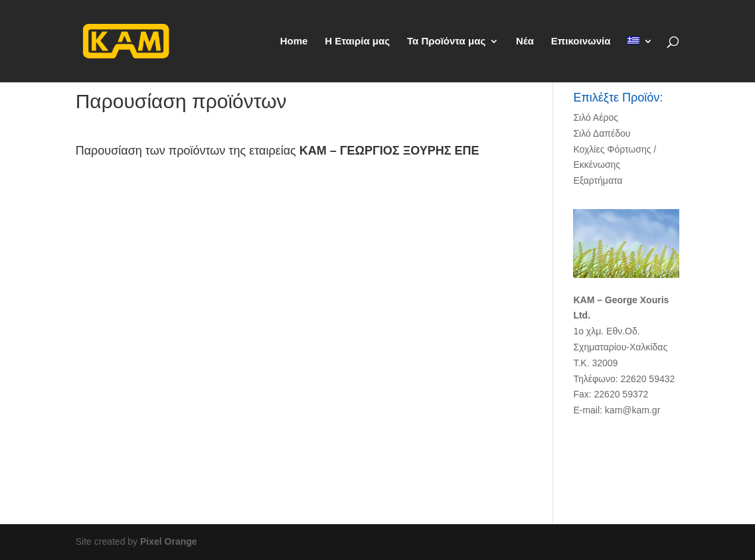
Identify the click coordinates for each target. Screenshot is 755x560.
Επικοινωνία (581, 41)
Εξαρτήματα (598, 180)
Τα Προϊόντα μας (446, 41)
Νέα (525, 41)
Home (294, 41)
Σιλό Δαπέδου (602, 133)
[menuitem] (640, 59)
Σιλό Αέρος (596, 117)
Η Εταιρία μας (357, 41)
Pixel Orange (169, 541)
